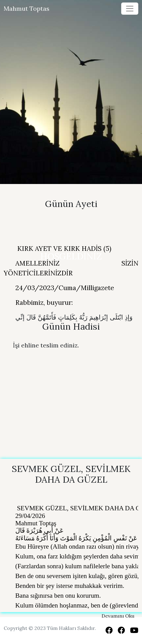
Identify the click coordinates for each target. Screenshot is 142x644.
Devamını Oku (118, 616)
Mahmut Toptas (27, 8)
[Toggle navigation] (130, 9)
